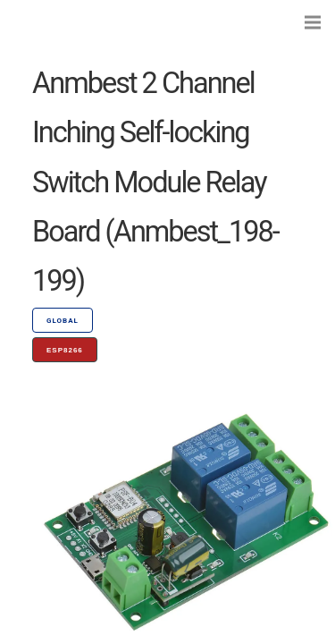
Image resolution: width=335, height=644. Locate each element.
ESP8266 (65, 350)
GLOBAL (63, 321)
